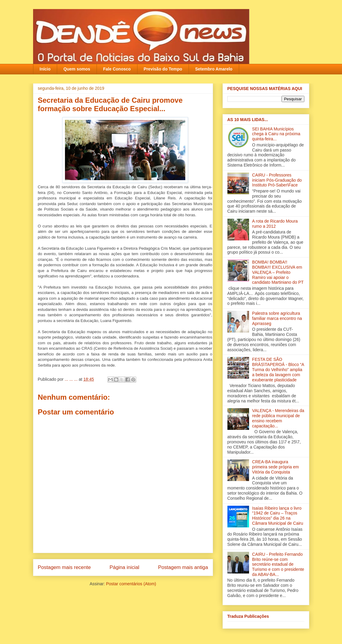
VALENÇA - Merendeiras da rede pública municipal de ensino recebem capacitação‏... (278, 418)
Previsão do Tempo (163, 69)
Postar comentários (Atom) (131, 584)
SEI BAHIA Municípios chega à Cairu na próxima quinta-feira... (276, 134)
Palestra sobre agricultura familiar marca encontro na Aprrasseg (277, 318)
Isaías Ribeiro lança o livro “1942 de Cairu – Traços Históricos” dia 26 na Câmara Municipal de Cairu (278, 516)
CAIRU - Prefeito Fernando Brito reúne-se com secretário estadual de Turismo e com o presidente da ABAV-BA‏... (278, 564)
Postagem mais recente (64, 567)
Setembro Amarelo (214, 69)
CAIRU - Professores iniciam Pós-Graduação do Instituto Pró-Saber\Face (277, 180)
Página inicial (124, 567)
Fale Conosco (117, 69)
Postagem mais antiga (183, 567)
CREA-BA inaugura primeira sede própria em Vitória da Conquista (276, 467)
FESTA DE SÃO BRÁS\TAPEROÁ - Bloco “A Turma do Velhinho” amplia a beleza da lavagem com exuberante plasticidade (278, 369)
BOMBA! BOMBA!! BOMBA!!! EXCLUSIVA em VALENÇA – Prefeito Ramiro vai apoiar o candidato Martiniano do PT (278, 272)
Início (45, 69)
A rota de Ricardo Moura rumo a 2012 (275, 224)
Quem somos (77, 69)
